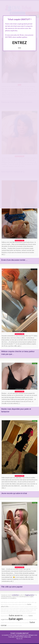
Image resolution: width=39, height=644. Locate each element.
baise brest (35, 608)
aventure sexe (28, 608)
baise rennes (16, 623)
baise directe (8, 623)
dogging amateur (30, 595)
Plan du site (20, 639)
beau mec (31, 619)
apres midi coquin (11, 610)
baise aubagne (26, 610)
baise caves (19, 626)
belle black (4, 610)
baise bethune (17, 613)
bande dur (26, 619)
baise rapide (19, 610)
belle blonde (22, 611)
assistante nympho (26, 613)
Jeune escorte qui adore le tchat (14, 493)
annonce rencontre (19, 607)
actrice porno (13, 608)
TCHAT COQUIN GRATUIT (19, 633)
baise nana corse (5, 608)
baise (21, 623)
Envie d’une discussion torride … (14, 260)
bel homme (10, 613)
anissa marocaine (11, 626)
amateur (11, 611)
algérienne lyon (23, 604)
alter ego (34, 602)
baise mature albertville (18, 602)
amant (27, 611)
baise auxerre (16, 615)
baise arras (26, 616)
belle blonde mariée (6, 602)
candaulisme (15, 595)
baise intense (28, 602)
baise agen (16, 619)
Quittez (19, 48)
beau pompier (26, 623)
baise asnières (5, 604)
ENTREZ (19, 43)
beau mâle (11, 607)
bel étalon (16, 611)
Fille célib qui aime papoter (12, 587)
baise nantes (20, 608)
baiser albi (33, 610)
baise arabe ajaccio (14, 604)
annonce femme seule (31, 607)
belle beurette (5, 611)
